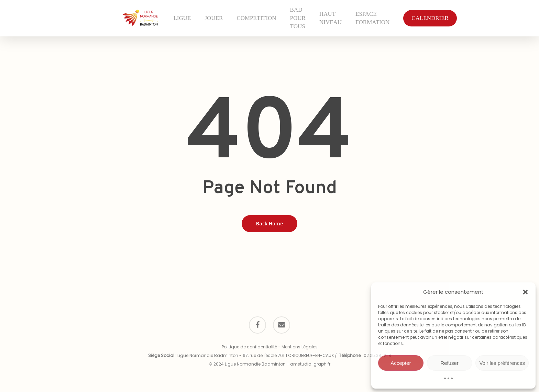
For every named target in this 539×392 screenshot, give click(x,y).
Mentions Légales (300, 347)
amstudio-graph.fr (310, 364)
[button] (525, 292)
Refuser (449, 363)
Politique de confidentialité (249, 347)
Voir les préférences (502, 363)
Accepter (401, 363)
